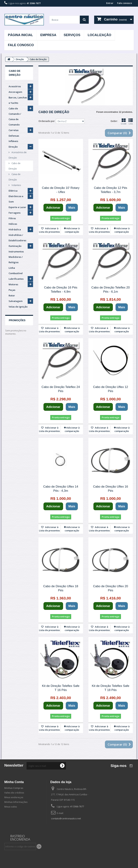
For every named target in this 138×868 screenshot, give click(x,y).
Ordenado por (47, 121)
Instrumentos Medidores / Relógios (16, 257)
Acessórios (15, 86)
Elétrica (13, 191)
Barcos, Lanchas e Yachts (18, 100)
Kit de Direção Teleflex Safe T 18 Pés (111, 688)
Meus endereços (14, 797)
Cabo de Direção (15, 166)
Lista (131, 122)
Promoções (17, 320)
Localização (99, 35)
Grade (124, 122)
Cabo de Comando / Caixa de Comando (15, 117)
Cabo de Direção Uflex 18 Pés (61, 588)
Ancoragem (15, 92)
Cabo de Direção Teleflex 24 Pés (61, 389)
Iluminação (15, 246)
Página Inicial (20, 35)
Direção (13, 147)
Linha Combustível (16, 271)
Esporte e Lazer (17, 207)
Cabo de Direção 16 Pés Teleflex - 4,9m (61, 290)
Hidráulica (15, 229)
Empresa (48, 35)
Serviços (72, 35)
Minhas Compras (14, 788)
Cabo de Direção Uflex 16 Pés (111, 489)
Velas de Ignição (18, 307)
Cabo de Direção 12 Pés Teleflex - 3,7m (111, 190)
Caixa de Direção (15, 177)
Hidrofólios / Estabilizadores (17, 238)
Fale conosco (125, 3)
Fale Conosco (21, 45)
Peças (12, 290)
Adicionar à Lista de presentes (49, 230)
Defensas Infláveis (14, 138)
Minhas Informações (16, 802)
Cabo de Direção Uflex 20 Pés (111, 588)
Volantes (16, 185)
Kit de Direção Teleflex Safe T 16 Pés (61, 688)
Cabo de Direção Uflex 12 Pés (111, 389)
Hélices (13, 224)
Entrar (110, 3)
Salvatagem (16, 301)
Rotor (12, 295)
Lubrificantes (16, 279)
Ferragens (15, 213)
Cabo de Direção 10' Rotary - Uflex (61, 190)
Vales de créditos (14, 793)
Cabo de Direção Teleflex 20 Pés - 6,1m (111, 290)
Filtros (12, 218)
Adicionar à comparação (72, 230)
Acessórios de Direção (18, 155)
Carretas (14, 130)
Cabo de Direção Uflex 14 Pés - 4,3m (61, 489)
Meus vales (11, 807)
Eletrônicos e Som (16, 199)
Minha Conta (14, 782)
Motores (13, 284)
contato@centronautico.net (66, 818)
